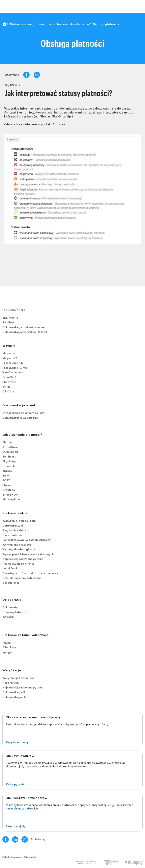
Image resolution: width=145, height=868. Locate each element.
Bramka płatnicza (14, 612)
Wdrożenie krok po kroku (19, 521)
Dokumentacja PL (14, 692)
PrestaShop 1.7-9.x (15, 368)
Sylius (6, 387)
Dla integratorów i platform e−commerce (30, 573)
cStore (7, 471)
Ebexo (7, 485)
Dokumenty (10, 607)
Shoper (7, 442)
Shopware (9, 382)
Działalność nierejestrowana (22, 578)
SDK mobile (10, 318)
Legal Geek (10, 568)
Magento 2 (10, 358)
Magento (9, 353)
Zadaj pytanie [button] (15, 784)
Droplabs (9, 490)
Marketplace (11, 499)
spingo (7, 652)
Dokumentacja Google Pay (20, 418)
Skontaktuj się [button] (16, 826)
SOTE (6, 480)
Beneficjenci (11, 583)
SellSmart (9, 457)
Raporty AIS (11, 683)
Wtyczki (8, 617)
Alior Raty (9, 647)
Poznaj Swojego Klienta (18, 564)
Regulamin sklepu (14, 530)
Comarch (9, 466)
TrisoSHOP (10, 495)
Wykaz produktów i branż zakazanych (28, 554)
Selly (6, 476)
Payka (6, 643)
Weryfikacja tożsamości (19, 678)
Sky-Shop (9, 461)
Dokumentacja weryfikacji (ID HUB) (26, 332)
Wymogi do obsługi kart (19, 549)
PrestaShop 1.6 (13, 363)
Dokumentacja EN (14, 697)
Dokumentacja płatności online (23, 327)
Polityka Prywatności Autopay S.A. (19, 857)
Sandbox (8, 322)
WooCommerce (13, 372)
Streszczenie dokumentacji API (23, 413)
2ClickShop (10, 452)
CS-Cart (8, 391)
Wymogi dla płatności (17, 545)
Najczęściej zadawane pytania (23, 559)
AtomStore (10, 447)
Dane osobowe (12, 535)
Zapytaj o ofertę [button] (17, 742)
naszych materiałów (20, 808)
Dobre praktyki (13, 526)
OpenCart (9, 377)
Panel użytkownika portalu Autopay (27, 540)
